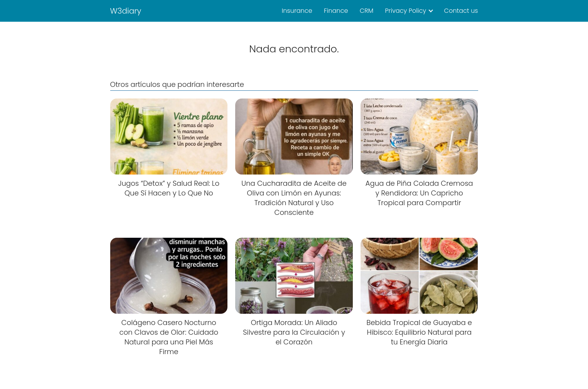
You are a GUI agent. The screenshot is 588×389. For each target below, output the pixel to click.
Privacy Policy (406, 11)
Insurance (297, 11)
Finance (336, 11)
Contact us (461, 11)
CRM (367, 11)
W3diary (126, 11)
